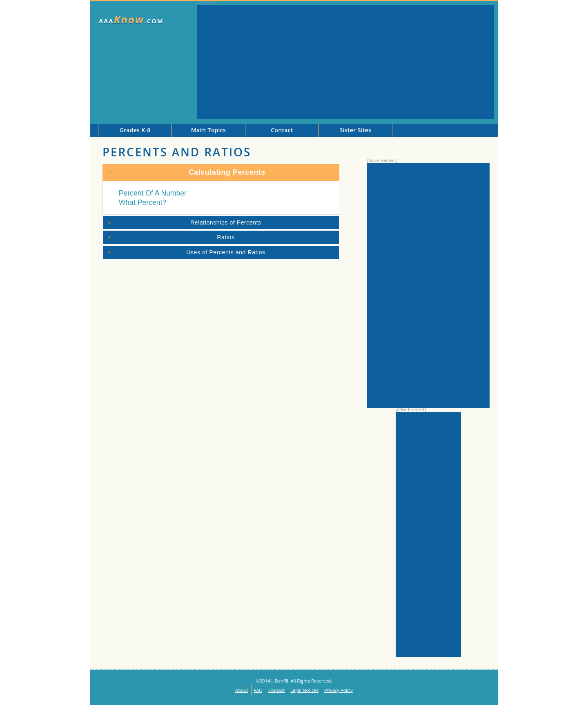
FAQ (258, 690)
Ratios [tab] (170, 237)
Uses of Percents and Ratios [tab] (186, 252)
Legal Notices (304, 690)
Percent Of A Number (153, 193)
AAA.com (131, 19)
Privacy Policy (339, 690)
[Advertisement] (345, 62)
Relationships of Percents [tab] (184, 222)
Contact (276, 690)
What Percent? (143, 202)
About (242, 690)
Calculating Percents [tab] (186, 172)
